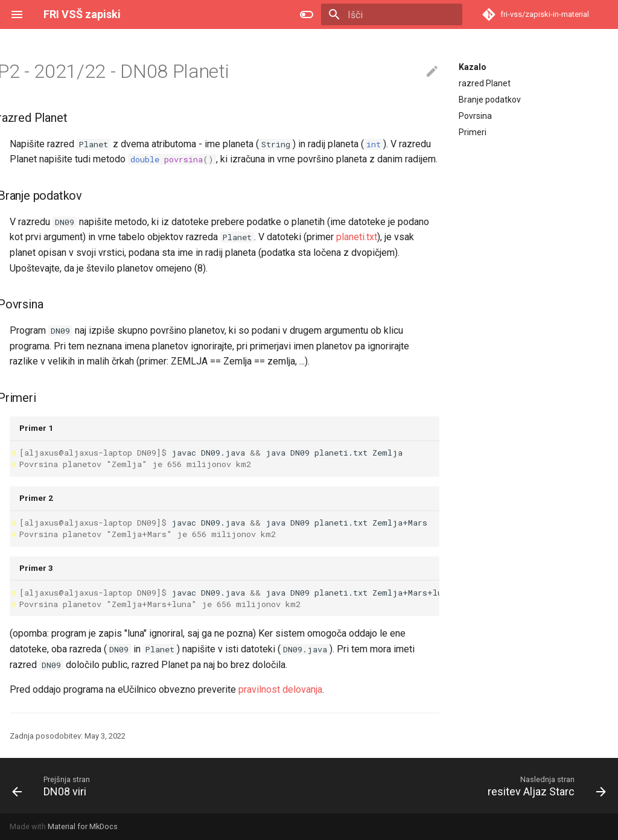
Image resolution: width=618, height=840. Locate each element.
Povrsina (475, 116)
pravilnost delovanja (280, 689)
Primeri (473, 132)
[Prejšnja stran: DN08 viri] (52, 786)
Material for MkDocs (83, 826)
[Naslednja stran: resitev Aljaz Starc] (544, 786)
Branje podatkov (490, 100)
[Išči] (392, 14)
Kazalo (473, 67)
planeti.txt (357, 237)
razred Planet (485, 83)
